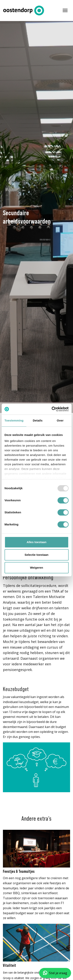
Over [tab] (60, 420)
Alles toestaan (37, 542)
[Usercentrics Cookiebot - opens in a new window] (52, 409)
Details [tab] (38, 420)
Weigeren (36, 568)
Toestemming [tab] (14, 420)
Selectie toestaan (36, 555)
